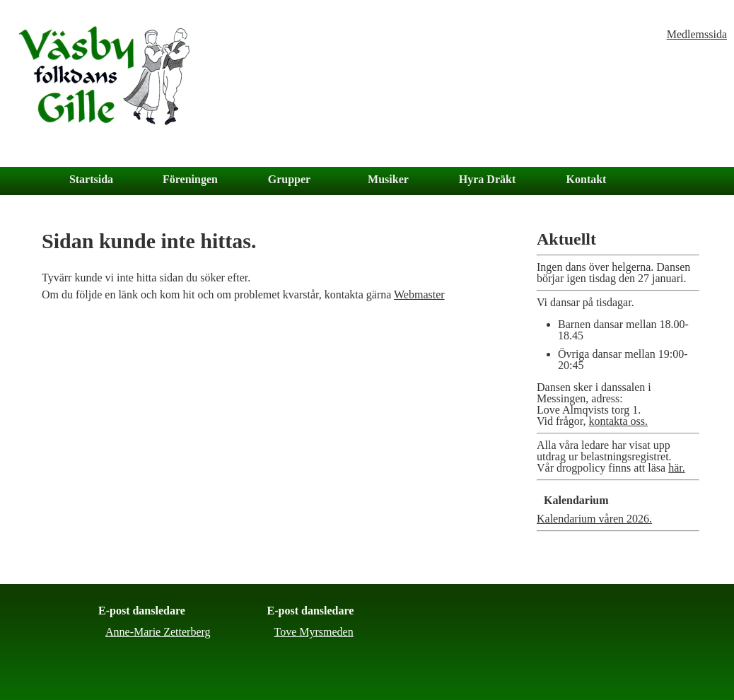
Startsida (91, 179)
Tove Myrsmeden (314, 632)
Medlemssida (697, 34)
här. (677, 468)
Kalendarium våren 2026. (594, 519)
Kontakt (587, 179)
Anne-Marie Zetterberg (158, 632)
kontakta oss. (618, 421)
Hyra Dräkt (487, 179)
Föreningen (190, 179)
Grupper (289, 179)
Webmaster (419, 294)
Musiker (388, 179)
